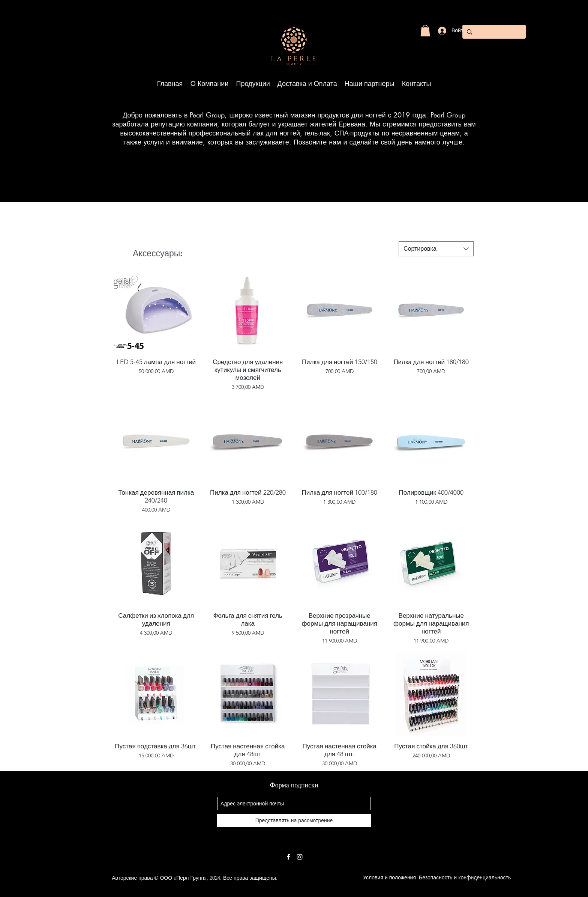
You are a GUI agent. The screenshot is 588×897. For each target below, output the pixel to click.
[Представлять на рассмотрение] (294, 821)
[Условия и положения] (389, 878)
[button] (425, 31)
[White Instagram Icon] (300, 857)
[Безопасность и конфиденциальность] (465, 878)
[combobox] (436, 249)
